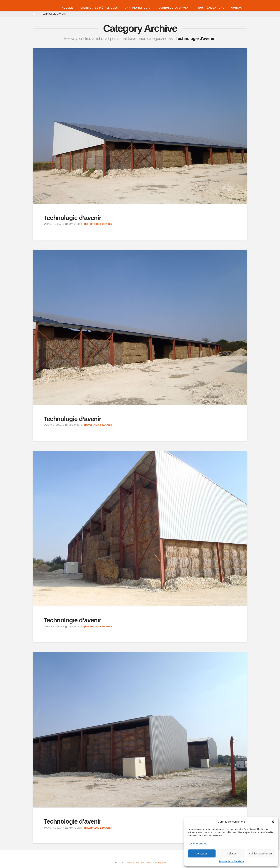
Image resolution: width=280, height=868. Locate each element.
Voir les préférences (261, 853)
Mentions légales (157, 863)
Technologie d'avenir (98, 224)
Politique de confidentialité (231, 861)
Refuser (231, 853)
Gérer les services (198, 844)
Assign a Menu (140, 855)
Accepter (202, 853)
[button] (273, 822)
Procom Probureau (135, 863)
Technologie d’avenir (72, 218)
